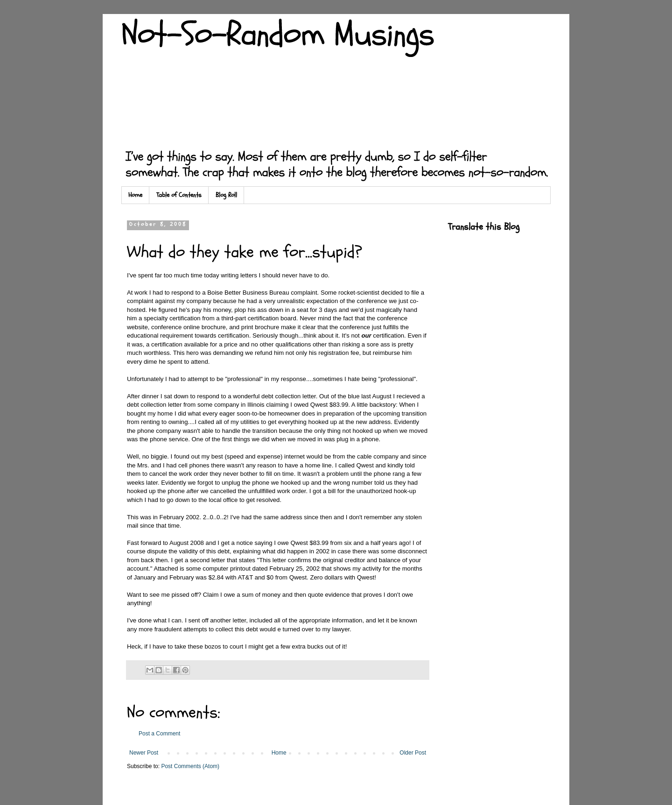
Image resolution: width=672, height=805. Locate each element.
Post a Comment (159, 734)
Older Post (413, 753)
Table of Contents (179, 195)
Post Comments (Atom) (190, 766)
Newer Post (144, 753)
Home (135, 195)
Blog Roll (226, 195)
